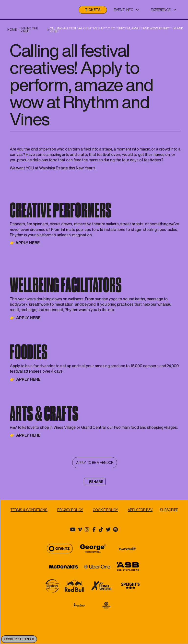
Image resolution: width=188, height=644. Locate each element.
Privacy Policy (70, 510)
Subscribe (169, 510)
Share (96, 482)
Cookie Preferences (19, 639)
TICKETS (93, 10)
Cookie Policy (105, 510)
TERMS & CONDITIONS (29, 510)
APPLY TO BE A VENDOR (95, 463)
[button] (126, 10)
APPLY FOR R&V (140, 510)
